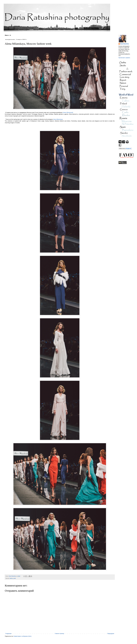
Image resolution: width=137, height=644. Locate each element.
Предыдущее (111, 634)
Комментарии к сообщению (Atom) (22, 636)
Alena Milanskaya (58, 119)
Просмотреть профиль (124, 58)
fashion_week (13, 578)
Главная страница (59, 634)
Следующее (8, 634)
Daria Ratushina (125, 44)
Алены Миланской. (68, 112)
